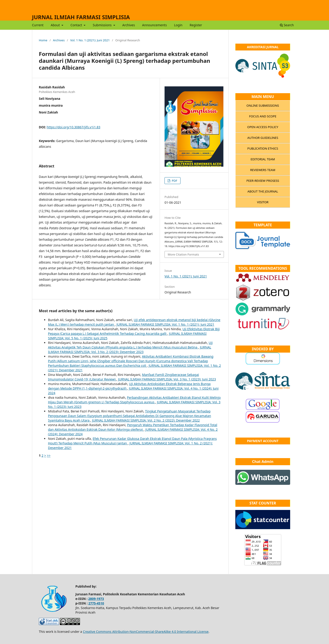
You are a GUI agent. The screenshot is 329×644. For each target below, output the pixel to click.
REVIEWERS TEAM (263, 170)
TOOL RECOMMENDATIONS (263, 268)
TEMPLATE (263, 225)
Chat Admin (263, 462)
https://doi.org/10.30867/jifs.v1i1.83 (73, 127)
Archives (129, 25)
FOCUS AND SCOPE (263, 116)
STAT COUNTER (263, 503)
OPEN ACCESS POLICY (263, 127)
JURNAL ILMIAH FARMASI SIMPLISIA (81, 17)
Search (287, 25)
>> (49, 455)
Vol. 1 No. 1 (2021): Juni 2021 (90, 40)
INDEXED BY (263, 349)
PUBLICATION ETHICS (263, 148)
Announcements (154, 25)
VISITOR (263, 202)
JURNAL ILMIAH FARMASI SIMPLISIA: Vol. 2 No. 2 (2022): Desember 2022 (146, 420)
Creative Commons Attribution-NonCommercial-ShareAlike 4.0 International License (146, 632)
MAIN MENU (263, 97)
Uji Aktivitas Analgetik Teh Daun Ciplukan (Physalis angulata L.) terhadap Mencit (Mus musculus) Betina (130, 345)
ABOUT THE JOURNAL (263, 191)
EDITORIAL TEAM (263, 159)
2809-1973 (96, 599)
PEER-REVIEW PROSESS (263, 181)
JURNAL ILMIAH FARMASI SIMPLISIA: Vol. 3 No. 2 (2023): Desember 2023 (130, 350)
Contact (77, 25)
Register (196, 25)
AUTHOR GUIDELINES (263, 138)
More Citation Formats (183, 254)
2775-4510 (96, 603)
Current (38, 25)
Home (43, 40)
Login (178, 25)
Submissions (103, 25)
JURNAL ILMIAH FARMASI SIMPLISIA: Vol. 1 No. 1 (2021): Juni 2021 (165, 324)
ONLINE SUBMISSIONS (263, 106)
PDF (174, 181)
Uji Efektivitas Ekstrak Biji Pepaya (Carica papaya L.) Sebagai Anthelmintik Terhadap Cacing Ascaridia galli (134, 331)
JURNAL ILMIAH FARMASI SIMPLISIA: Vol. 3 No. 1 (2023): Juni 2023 (167, 379)
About (56, 25)
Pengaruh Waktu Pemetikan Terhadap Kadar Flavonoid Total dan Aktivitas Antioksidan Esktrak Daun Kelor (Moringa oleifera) (133, 427)
